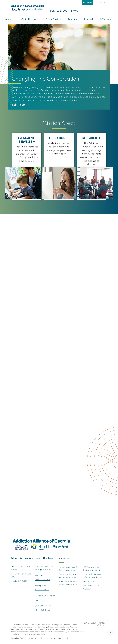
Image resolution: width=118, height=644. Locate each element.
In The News (106, 19)
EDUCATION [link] (57, 138)
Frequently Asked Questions (91, 587)
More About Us (22, 294)
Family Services (53, 19)
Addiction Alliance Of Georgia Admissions (69, 569)
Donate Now (101, 3)
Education (73, 19)
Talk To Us (18, 105)
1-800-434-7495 (70, 11)
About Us (10, 19)
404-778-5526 (42, 590)
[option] (59, 67)
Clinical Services (29, 19)
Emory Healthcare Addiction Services (67, 576)
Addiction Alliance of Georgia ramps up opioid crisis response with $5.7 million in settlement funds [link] (26, 378)
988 (36, 600)
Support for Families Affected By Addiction (93, 576)
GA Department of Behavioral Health (92, 569)
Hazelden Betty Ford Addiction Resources (68, 583)
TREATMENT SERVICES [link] (26, 140)
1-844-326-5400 (43, 610)
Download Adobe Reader (63, 638)
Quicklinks (88, 3)
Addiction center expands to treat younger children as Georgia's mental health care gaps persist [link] (59, 378)
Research (89, 19)
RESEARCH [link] (90, 138)
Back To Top (111, 633)
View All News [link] (98, 447)
